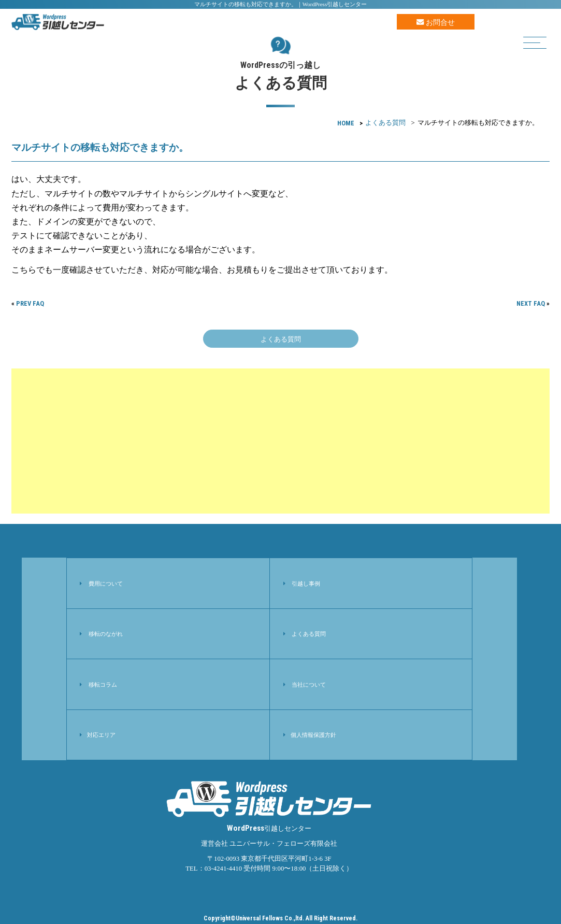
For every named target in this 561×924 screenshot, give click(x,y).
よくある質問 (385, 123)
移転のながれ (106, 634)
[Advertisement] (281, 441)
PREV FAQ (30, 303)
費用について (106, 584)
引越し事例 (306, 584)
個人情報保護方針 (313, 735)
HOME (346, 123)
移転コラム (103, 685)
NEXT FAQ (531, 303)
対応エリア (101, 735)
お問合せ (436, 22)
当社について (309, 685)
